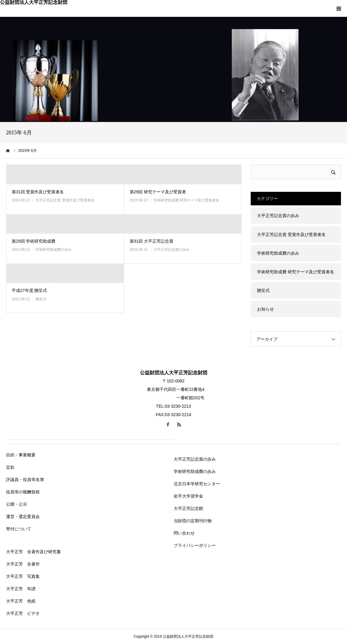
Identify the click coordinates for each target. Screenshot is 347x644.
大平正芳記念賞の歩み (172, 250)
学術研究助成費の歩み (54, 250)
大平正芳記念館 (188, 508)
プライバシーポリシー (195, 545)
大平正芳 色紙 (21, 601)
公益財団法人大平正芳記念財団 (34, 2)
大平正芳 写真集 (23, 576)
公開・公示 (17, 504)
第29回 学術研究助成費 (34, 241)
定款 (10, 467)
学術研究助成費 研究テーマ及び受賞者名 (186, 200)
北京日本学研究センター (197, 484)
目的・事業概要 (21, 455)
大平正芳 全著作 (23, 564)
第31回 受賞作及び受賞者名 (38, 192)
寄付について (19, 529)
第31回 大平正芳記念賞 (152, 241)
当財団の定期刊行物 (193, 521)
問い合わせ (184, 533)
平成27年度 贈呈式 (29, 290)
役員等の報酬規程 (23, 492)
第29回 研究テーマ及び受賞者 (158, 192)
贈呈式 (41, 299)
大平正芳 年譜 (21, 589)
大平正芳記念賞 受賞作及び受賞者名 (65, 200)
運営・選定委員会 (23, 517)
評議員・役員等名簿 (25, 480)
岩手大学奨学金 (188, 496)
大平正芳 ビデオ (23, 613)
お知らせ (265, 309)
